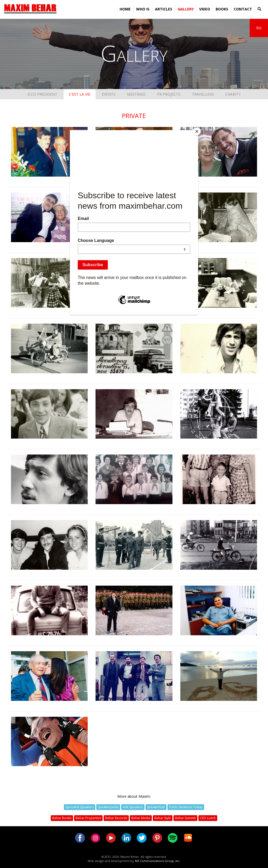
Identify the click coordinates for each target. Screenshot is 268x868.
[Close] (197, 131)
